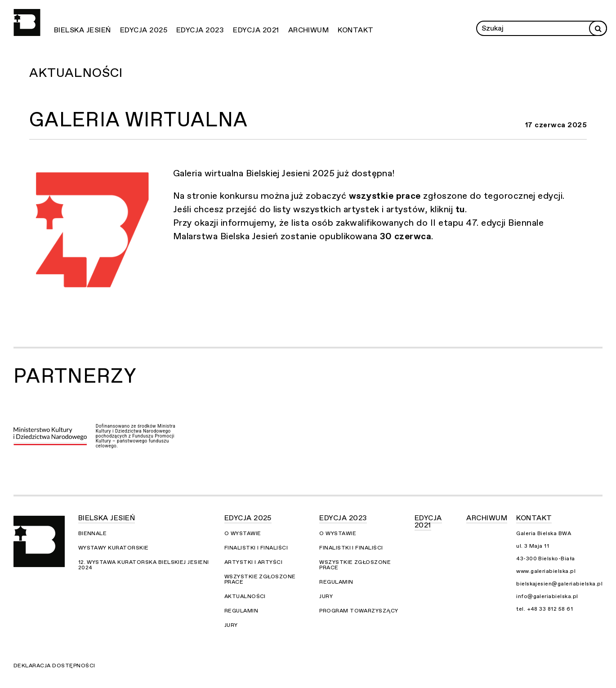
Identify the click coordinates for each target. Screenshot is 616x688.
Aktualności (76, 73)
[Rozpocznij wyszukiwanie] (598, 28)
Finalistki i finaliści (256, 548)
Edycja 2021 (256, 30)
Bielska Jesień (83, 30)
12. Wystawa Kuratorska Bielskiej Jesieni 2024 (144, 565)
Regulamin (241, 611)
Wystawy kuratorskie (114, 548)
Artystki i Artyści (254, 562)
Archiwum (309, 30)
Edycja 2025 (144, 30)
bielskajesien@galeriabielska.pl (559, 584)
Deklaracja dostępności (54, 666)
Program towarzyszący (359, 611)
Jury (231, 625)
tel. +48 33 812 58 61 (545, 609)
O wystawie (243, 533)
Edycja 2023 (200, 30)
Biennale (93, 533)
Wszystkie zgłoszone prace (260, 579)
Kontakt (355, 30)
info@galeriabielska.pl (547, 596)
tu (460, 209)
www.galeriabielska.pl (546, 571)
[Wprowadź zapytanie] (542, 28)
